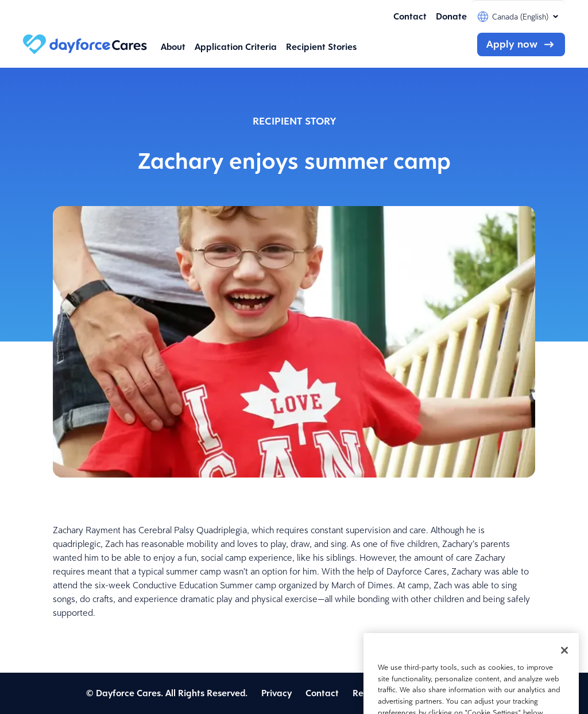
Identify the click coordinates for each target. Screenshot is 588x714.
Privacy (276, 693)
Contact (410, 16)
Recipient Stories (321, 47)
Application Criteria (236, 47)
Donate (451, 16)
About (173, 47)
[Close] (564, 662)
